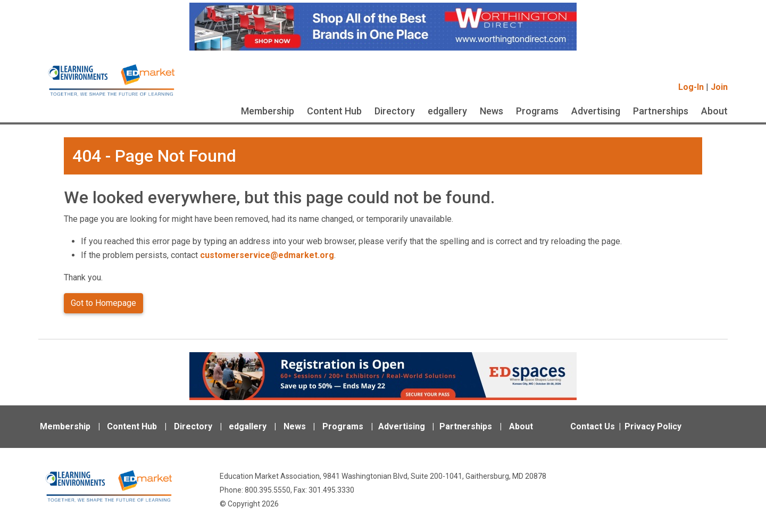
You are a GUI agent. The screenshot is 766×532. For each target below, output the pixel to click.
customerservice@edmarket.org (267, 255)
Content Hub (334, 111)
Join (719, 87)
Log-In (691, 87)
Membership (268, 111)
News (492, 111)
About (714, 111)
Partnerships (661, 111)
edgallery (447, 111)
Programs (537, 111)
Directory (395, 111)
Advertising (596, 111)
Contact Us (593, 426)
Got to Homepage (103, 303)
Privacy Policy (653, 426)
